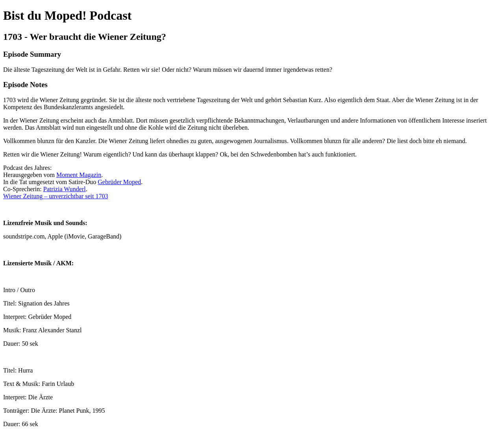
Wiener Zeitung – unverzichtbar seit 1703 (56, 196)
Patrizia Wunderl (65, 189)
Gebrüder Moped (119, 182)
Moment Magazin (79, 175)
